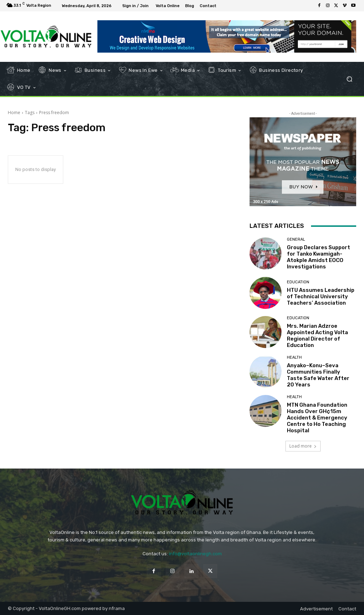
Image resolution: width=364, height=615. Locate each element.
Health (294, 357)
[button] (349, 79)
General (296, 239)
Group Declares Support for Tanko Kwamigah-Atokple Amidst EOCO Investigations (318, 257)
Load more (303, 446)
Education (298, 282)
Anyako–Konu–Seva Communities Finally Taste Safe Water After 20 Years (318, 375)
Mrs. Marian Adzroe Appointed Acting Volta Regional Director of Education (317, 336)
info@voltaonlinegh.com (195, 554)
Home (14, 113)
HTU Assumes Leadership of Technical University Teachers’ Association (321, 296)
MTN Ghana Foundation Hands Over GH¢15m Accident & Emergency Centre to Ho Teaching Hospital (317, 418)
